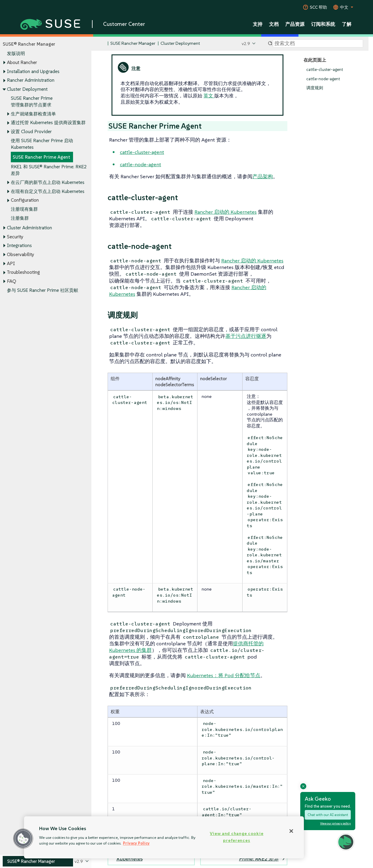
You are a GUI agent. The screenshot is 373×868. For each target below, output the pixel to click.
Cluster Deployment (27, 89)
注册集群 (20, 218)
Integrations (19, 246)
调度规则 (315, 88)
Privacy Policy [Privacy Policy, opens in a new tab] (136, 843)
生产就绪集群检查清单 (33, 114)
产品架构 (263, 176)
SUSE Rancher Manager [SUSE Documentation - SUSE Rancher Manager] (133, 43)
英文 (209, 96)
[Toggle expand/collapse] (4, 63)
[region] (164, 837)
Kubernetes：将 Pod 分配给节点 (224, 675)
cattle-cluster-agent (325, 70)
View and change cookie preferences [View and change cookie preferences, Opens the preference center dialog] (237, 837)
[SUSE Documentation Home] (102, 44)
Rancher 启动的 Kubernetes (226, 212)
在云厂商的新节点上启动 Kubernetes (48, 182)
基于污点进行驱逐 (246, 336)
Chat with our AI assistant (328, 815)
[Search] (318, 44)
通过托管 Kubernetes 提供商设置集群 (48, 123)
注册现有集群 (24, 209)
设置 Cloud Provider (31, 131)
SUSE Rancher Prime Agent (41, 157)
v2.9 (246, 43)
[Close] (291, 831)
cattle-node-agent (323, 79)
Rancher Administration (31, 80)
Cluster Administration (29, 228)
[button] (23, 839)
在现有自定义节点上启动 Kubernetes (48, 191)
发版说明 (16, 54)
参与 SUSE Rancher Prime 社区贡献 (43, 290)
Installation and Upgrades (33, 71)
